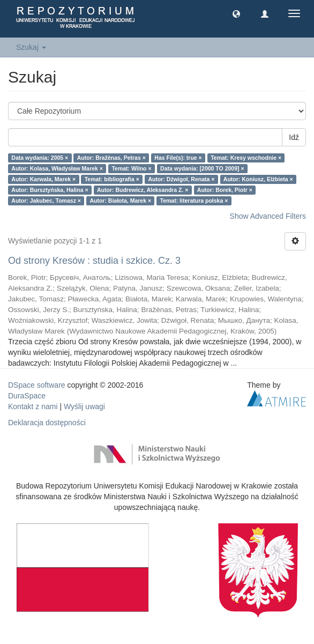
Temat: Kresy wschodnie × (246, 158)
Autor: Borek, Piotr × (225, 190)
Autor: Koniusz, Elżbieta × (258, 179)
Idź (294, 137)
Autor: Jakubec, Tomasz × (46, 201)
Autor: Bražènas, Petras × (111, 158)
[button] (236, 13)
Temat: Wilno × (131, 168)
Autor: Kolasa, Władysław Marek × (57, 168)
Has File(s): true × (178, 158)
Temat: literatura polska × (194, 201)
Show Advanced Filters (268, 216)
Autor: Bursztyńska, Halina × (50, 190)
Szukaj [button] (31, 47)
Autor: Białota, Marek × (120, 201)
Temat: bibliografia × (112, 179)
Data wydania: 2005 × (40, 158)
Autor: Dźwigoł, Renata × (181, 179)
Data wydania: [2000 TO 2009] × (202, 168)
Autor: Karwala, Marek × (43, 179)
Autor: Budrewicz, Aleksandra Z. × (143, 190)
